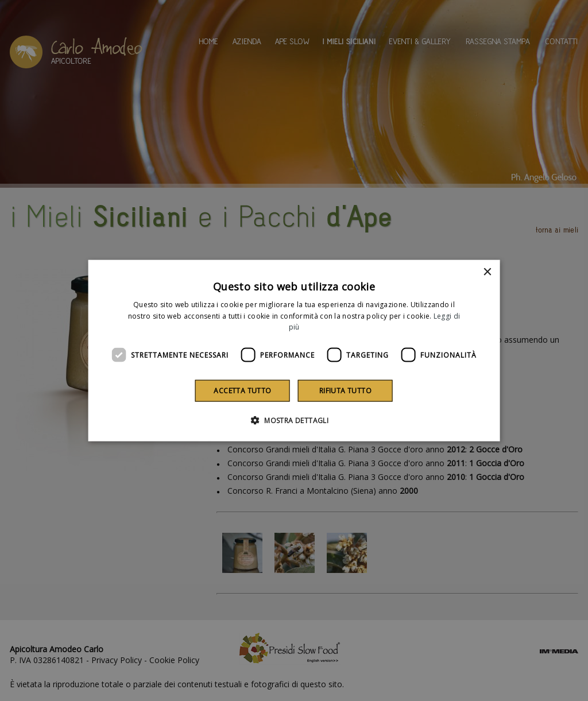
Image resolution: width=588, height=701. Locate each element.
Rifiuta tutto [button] (345, 391)
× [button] (487, 272)
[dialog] (294, 350)
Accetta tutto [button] (242, 391)
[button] (294, 420)
